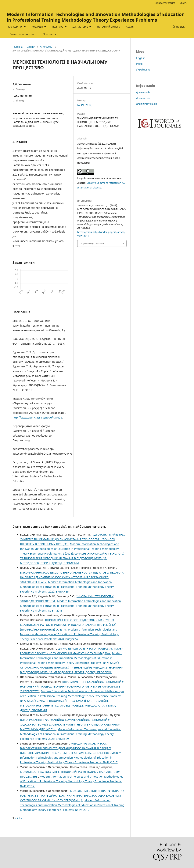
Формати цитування (92, 243)
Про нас (48, 34)
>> (21, 818)
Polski (140, 64)
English (141, 58)
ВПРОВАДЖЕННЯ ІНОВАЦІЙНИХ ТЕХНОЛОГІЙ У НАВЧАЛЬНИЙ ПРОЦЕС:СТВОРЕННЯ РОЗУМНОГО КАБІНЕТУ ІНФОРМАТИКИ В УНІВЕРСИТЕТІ (72, 686)
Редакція (38, 27)
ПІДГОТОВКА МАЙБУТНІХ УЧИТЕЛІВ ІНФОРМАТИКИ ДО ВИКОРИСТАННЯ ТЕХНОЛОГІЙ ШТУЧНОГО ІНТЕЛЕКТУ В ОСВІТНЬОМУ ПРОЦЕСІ (72, 539)
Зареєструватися (165, 3)
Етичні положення (22, 34)
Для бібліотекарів (146, 104)
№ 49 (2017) (47, 47)
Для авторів (81, 27)
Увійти (183, 3)
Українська (143, 69)
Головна (18, 47)
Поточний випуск (108, 27)
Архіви (130, 27)
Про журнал (15, 27)
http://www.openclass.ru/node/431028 (37, 417)
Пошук (179, 27)
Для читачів (143, 92)
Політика (58, 27)
